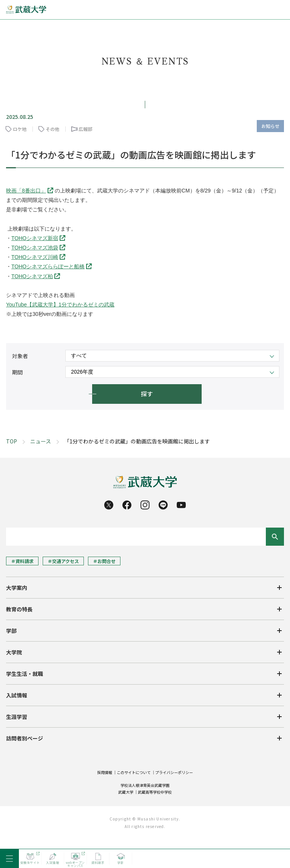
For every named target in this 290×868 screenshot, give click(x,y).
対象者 (20, 356)
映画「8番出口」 (26, 191)
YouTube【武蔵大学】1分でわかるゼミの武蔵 (60, 305)
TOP (12, 441)
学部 (11, 631)
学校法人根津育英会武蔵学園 (145, 785)
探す (147, 394)
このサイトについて (134, 772)
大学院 (14, 652)
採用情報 (105, 772)
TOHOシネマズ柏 (32, 276)
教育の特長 (19, 609)
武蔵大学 (126, 792)
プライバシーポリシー (174, 772)
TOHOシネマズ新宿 (35, 238)
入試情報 (17, 695)
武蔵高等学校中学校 (155, 792)
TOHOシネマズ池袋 (35, 248)
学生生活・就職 (25, 674)
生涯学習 (17, 717)
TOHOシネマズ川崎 (35, 257)
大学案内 (17, 588)
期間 (17, 372)
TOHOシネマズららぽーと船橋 (48, 266)
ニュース (41, 441)
